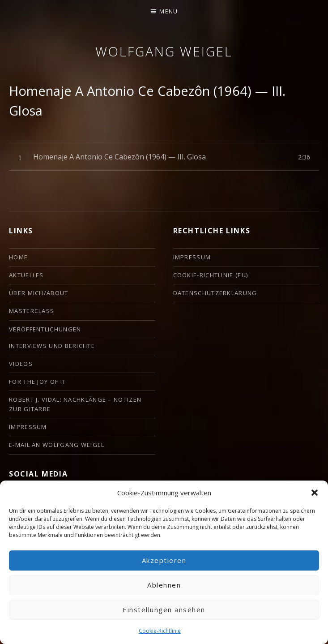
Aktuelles (26, 275)
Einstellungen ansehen (164, 610)
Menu (168, 11)
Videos (21, 364)
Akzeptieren (164, 560)
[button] (315, 493)
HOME (18, 257)
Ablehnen (164, 585)
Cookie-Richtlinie (160, 631)
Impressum (28, 427)
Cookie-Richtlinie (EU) (211, 275)
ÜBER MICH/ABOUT (39, 293)
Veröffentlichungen (45, 329)
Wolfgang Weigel (164, 51)
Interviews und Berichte (52, 346)
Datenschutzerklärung (215, 293)
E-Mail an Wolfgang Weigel (57, 445)
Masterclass (32, 311)
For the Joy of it (37, 382)
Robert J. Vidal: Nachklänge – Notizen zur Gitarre (75, 404)
